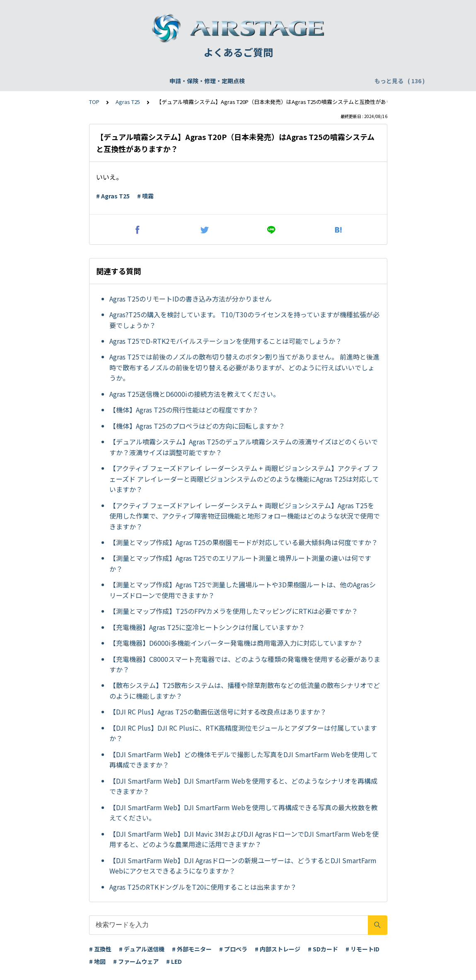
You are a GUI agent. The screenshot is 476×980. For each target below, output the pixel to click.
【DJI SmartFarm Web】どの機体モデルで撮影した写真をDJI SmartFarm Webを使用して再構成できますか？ (244, 760)
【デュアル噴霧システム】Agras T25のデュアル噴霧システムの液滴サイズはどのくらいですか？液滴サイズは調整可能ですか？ (244, 447)
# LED (174, 961)
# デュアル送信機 (142, 949)
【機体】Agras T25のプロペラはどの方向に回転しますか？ (197, 426)
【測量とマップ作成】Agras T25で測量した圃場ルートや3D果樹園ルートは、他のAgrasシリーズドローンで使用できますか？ (243, 590)
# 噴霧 (145, 196)
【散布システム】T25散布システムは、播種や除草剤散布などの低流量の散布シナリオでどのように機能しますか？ (245, 690)
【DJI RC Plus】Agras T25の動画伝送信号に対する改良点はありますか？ (218, 712)
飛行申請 (194, 81)
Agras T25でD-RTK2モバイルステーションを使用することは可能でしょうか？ (226, 341)
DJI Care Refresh (242, 81)
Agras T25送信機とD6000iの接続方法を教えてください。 (195, 394)
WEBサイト (292, 81)
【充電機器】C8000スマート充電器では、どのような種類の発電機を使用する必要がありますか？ (245, 664)
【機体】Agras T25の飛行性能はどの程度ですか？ (184, 410)
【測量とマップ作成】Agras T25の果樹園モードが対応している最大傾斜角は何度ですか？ (244, 542)
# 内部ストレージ (278, 949)
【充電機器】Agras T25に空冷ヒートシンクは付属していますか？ (207, 627)
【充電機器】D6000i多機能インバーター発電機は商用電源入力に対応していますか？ (236, 643)
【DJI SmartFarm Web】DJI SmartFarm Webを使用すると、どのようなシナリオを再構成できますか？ (243, 786)
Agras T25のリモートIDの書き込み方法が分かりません (191, 299)
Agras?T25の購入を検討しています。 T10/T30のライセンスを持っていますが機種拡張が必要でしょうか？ (244, 320)
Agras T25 (128, 102)
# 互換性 (100, 949)
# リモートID (362, 949)
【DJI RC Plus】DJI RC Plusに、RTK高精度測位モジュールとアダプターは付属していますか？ (243, 733)
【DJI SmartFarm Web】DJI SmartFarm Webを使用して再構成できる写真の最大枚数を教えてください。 (244, 813)
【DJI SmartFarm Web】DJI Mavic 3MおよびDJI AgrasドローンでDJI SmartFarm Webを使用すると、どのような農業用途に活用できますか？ (244, 839)
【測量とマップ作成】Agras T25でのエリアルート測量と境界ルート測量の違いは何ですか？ (240, 563)
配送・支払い (336, 81)
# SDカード (323, 949)
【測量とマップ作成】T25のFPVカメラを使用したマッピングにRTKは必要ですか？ (234, 611)
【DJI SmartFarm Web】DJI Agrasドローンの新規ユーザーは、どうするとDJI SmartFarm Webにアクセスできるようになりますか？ (243, 866)
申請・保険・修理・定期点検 (99, 81)
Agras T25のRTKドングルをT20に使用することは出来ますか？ (203, 887)
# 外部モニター (192, 949)
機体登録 (159, 81)
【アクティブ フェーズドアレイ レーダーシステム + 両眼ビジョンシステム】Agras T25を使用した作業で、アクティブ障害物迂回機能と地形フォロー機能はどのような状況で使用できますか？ (245, 516)
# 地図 (97, 961)
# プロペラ (233, 949)
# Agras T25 (113, 196)
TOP (94, 102)
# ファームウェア (136, 961)
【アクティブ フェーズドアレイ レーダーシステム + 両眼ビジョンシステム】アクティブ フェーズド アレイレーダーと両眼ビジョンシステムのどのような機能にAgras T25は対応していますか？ (244, 479)
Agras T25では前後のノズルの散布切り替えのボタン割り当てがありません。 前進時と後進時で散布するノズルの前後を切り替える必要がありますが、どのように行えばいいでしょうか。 (244, 367)
